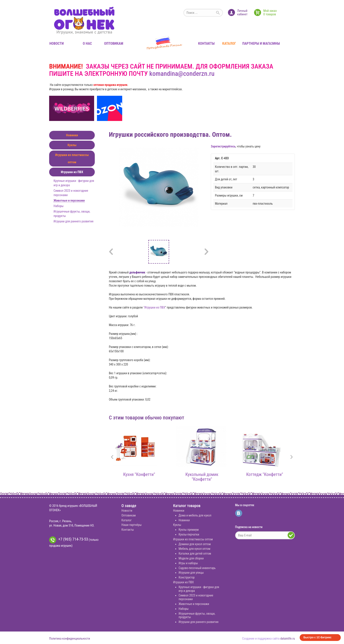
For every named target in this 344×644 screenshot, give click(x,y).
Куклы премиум (189, 530)
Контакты (206, 43)
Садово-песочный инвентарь (197, 568)
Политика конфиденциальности (70, 639)
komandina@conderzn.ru (182, 74)
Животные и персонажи (69, 200)
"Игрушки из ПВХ (154, 307)
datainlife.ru (288, 639)
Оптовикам (114, 43)
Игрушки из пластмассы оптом (72, 159)
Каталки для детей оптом (195, 554)
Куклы (72, 145)
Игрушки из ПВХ (72, 172)
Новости (56, 43)
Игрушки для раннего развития (73, 221)
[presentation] (112, 457)
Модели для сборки (191, 558)
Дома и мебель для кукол (195, 515)
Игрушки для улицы (191, 573)
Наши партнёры (132, 525)
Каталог (229, 43)
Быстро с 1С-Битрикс (317, 637)
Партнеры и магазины (261, 43)
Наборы (59, 206)
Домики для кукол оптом (195, 544)
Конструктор (187, 577)
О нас (87, 43)
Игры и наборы (188, 563)
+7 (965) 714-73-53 (69, 540)
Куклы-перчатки (189, 534)
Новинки (72, 135)
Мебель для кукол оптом (194, 549)
